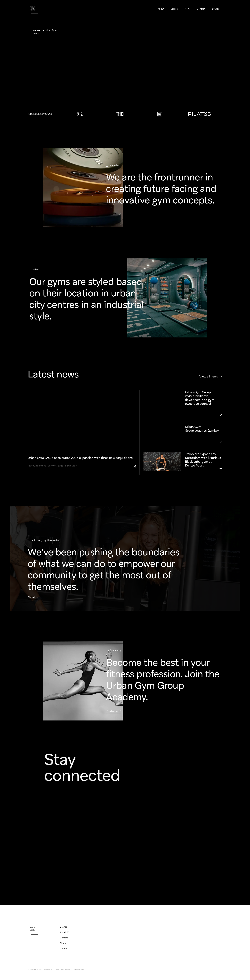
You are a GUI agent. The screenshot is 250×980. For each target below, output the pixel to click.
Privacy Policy (79, 970)
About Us (65, 932)
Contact (64, 948)
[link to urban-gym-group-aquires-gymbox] (204, 442)
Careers (64, 938)
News (63, 943)
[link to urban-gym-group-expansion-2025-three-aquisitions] (136, 462)
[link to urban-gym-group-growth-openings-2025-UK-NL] (204, 415)
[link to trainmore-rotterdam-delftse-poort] (204, 469)
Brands (64, 927)
